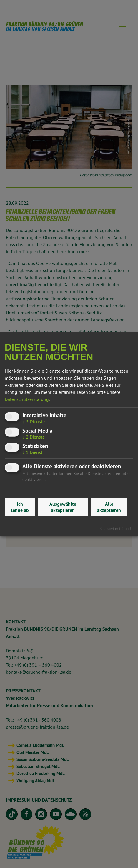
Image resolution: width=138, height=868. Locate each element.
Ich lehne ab (20, 507)
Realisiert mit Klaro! (115, 529)
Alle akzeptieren (109, 507)
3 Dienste (34, 421)
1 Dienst (32, 452)
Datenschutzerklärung (27, 399)
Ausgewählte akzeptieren (63, 507)
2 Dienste (34, 437)
